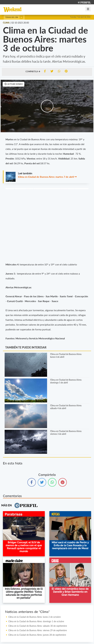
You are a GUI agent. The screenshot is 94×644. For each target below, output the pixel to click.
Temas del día (14, 17)
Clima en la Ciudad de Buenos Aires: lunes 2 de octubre (34, 617)
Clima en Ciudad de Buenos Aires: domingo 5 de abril (66, 381)
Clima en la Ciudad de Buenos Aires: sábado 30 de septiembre (38, 626)
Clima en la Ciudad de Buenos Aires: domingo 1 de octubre (36, 621)
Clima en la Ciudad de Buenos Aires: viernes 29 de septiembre (38, 630)
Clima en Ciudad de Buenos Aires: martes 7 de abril (46, 177)
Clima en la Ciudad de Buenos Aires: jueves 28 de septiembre (37, 635)
